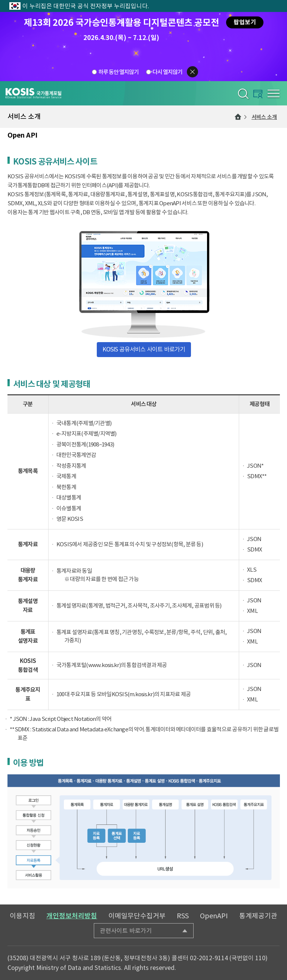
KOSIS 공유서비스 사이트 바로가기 (144, 349)
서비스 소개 (264, 117)
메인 (238, 117)
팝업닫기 (192, 72)
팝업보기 (245, 22)
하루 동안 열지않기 (118, 72)
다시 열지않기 (167, 72)
